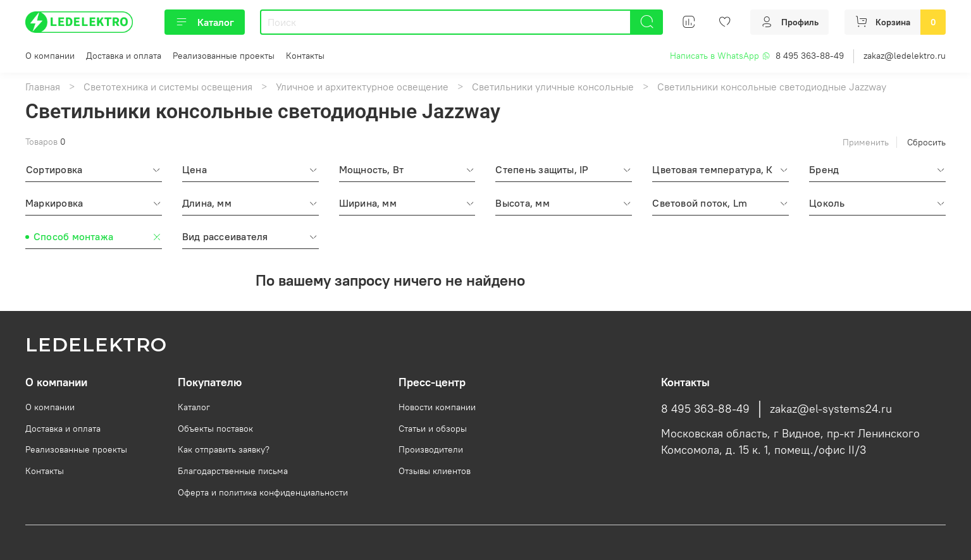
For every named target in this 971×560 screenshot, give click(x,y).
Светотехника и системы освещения (168, 87)
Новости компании (437, 407)
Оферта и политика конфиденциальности (263, 492)
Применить (866, 142)
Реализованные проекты (224, 56)
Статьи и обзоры (433, 429)
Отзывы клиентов (435, 471)
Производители (431, 449)
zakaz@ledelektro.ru (905, 56)
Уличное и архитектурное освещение (362, 87)
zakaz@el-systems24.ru (831, 409)
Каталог (205, 22)
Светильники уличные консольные (553, 87)
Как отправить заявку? (224, 449)
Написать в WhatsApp (720, 56)
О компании (50, 56)
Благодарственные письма (233, 471)
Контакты (305, 56)
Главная (43, 87)
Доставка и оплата (124, 56)
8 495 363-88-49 (810, 56)
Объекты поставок (215, 429)
